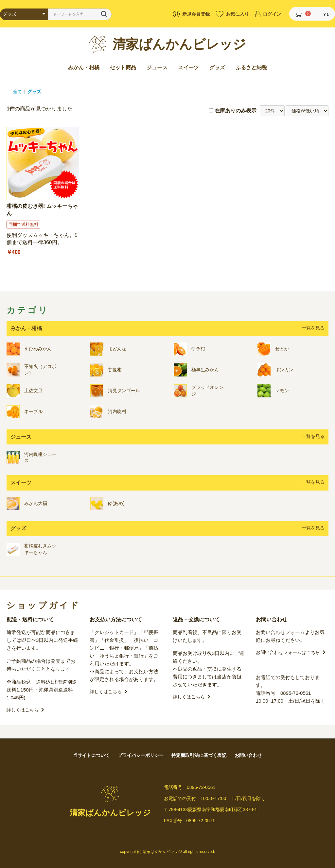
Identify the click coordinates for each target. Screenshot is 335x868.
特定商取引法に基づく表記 (199, 755)
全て (18, 92)
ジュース (157, 67)
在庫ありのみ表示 (236, 111)
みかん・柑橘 (84, 67)
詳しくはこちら (25, 710)
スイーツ (188, 67)
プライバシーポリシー (141, 755)
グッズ (217, 67)
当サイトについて (91, 755)
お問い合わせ (248, 755)
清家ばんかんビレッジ (179, 44)
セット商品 (123, 67)
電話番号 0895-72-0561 (283, 693)
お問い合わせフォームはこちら (291, 652)
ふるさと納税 (251, 67)
